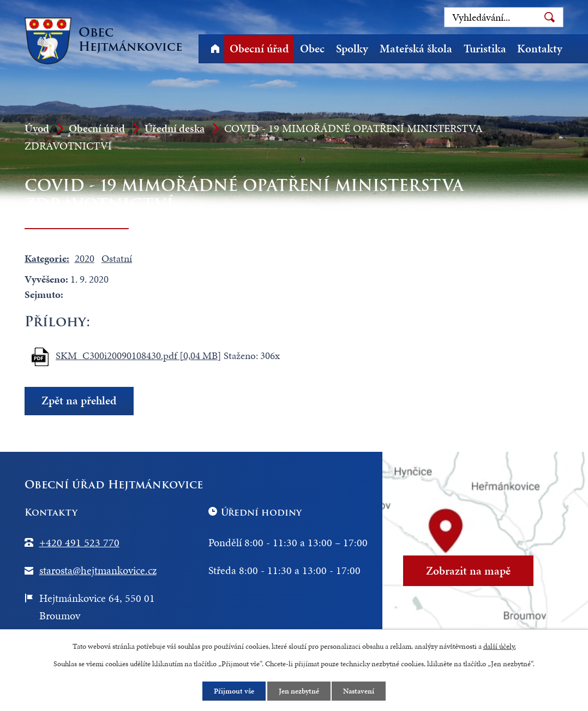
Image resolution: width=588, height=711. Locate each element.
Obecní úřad (259, 49)
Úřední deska (175, 128)
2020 (85, 258)
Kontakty (540, 49)
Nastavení (359, 691)
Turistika (485, 49)
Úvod (215, 49)
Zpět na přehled (79, 401)
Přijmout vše (234, 691)
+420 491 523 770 (79, 542)
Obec (312, 49)
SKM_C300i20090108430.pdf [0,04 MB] (139, 355)
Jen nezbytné (299, 691)
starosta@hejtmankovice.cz (98, 570)
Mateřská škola (416, 49)
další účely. (500, 646)
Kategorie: (47, 258)
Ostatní (117, 258)
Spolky (352, 49)
